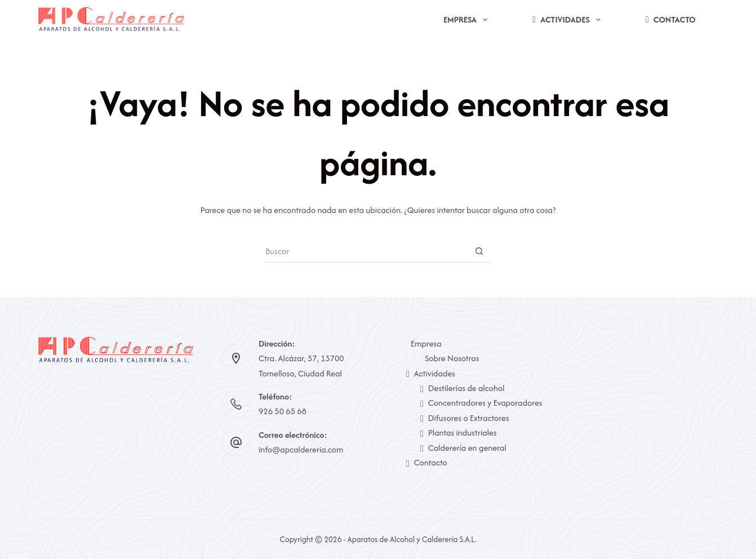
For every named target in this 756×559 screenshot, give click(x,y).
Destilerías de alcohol (463, 388)
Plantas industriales (459, 432)
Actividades (569, 20)
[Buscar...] (367, 251)
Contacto (671, 19)
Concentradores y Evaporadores (481, 403)
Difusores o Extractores (465, 418)
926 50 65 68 (283, 411)
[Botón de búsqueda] (479, 251)
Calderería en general (463, 448)
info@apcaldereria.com (301, 449)
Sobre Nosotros (452, 358)
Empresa (468, 20)
